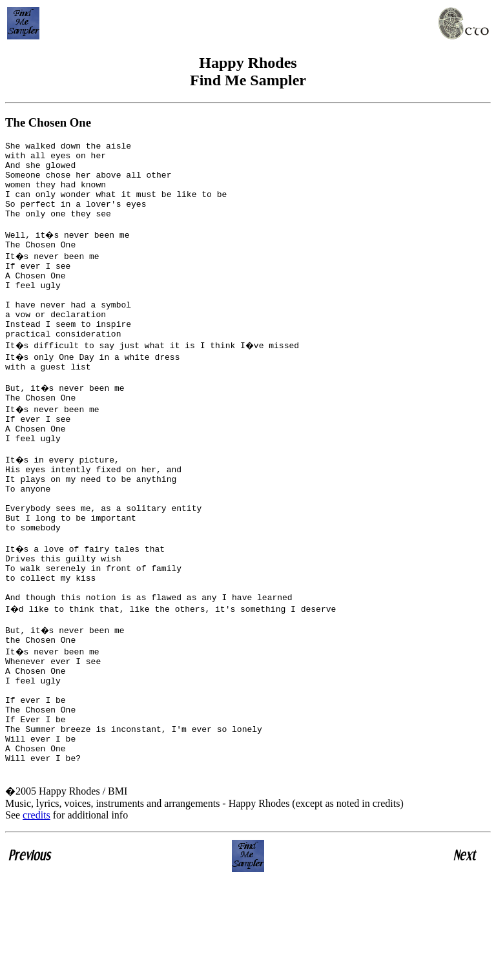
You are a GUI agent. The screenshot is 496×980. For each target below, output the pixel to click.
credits (36, 916)
